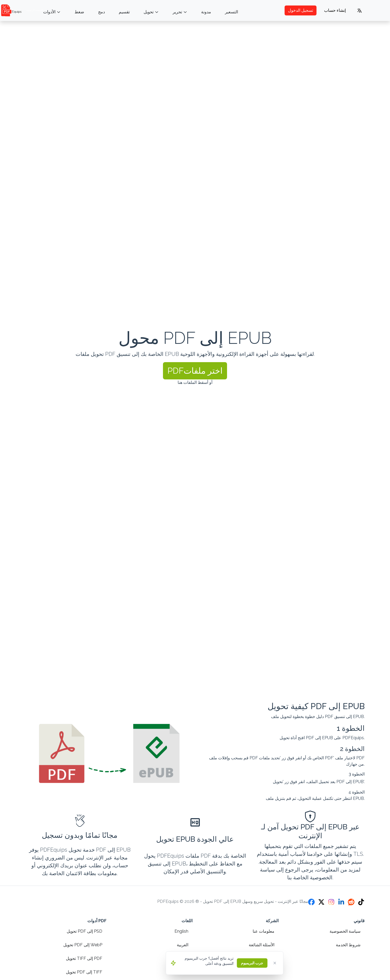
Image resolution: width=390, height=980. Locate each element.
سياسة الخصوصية (345, 931)
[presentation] (195, 359)
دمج (101, 12)
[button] (195, 371)
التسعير (231, 12)
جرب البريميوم (252, 963)
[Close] (275, 963)
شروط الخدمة (348, 945)
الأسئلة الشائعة (262, 945)
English (181, 931)
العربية (183, 945)
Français (180, 972)
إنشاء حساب (335, 10)
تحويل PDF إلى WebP (83, 945)
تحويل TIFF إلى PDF (84, 958)
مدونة (206, 12)
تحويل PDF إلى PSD (84, 931)
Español (180, 958)
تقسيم (124, 12)
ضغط (79, 12)
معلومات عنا (264, 931)
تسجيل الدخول (301, 10)
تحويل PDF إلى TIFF (84, 972)
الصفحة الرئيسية (22, 10)
